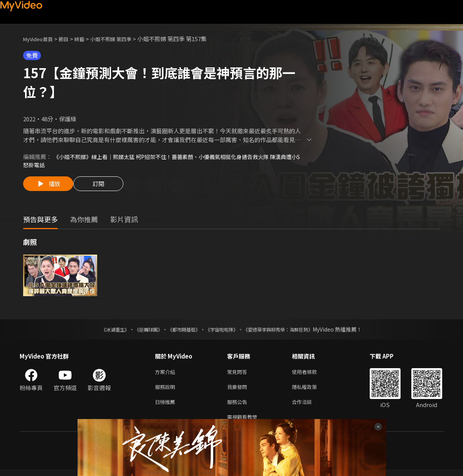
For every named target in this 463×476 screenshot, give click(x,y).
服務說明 (167, 390)
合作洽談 (308, 406)
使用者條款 (311, 374)
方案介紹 (167, 374)
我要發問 (239, 390)
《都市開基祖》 (180, 331)
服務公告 (239, 406)
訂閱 (104, 187)
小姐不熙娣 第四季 (122, 39)
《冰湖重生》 (102, 331)
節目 (70, 39)
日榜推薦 (167, 406)
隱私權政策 (311, 390)
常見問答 (239, 374)
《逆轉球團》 (140, 331)
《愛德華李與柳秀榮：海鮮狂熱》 (288, 331)
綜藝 (87, 39)
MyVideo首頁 (41, 39)
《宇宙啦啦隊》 (223, 331)
